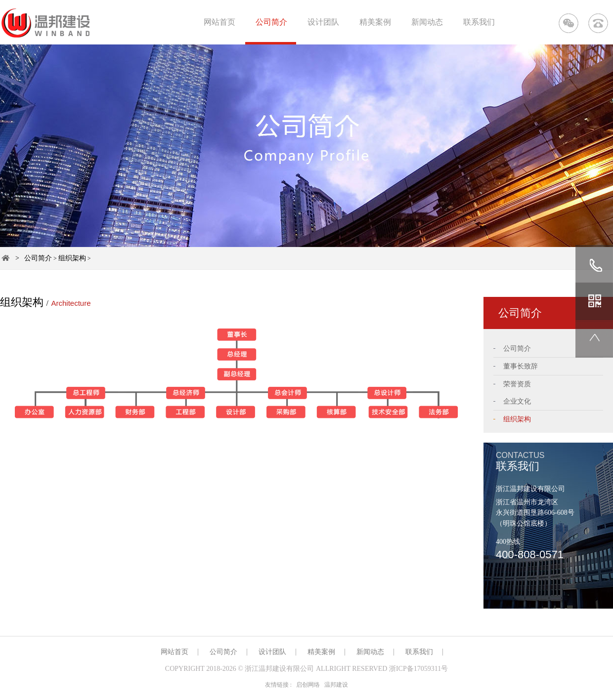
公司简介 (271, 22)
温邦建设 (336, 685)
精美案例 (375, 22)
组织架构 (72, 258)
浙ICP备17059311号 (418, 669)
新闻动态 (427, 22)
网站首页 (219, 22)
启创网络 (308, 685)
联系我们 (479, 22)
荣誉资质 (517, 384)
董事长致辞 (521, 366)
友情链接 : (278, 685)
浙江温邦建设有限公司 (279, 669)
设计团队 (323, 22)
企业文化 (517, 401)
